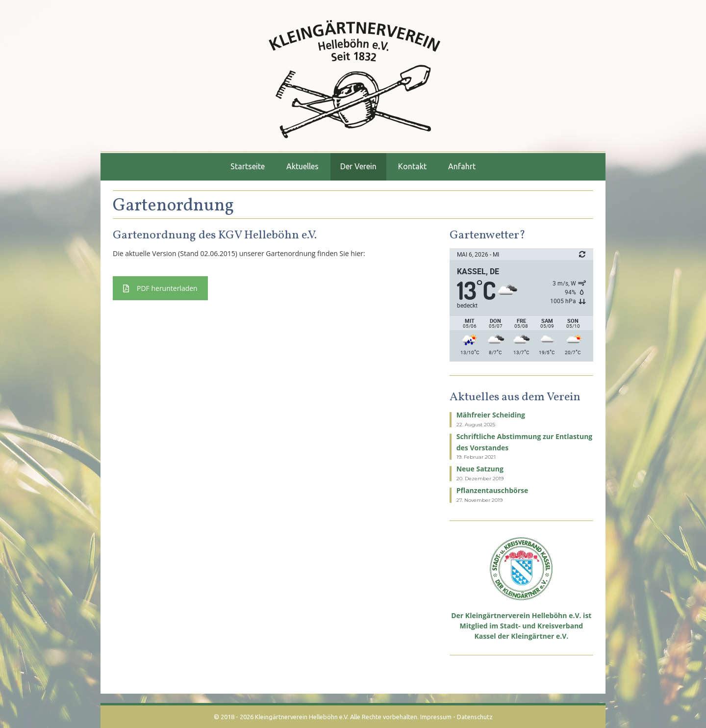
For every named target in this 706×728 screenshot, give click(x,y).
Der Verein (358, 166)
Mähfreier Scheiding (491, 415)
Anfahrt (462, 166)
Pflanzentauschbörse (492, 490)
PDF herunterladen (160, 288)
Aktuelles (303, 166)
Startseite (248, 166)
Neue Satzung (480, 469)
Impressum (436, 717)
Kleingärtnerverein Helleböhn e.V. (302, 717)
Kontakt (412, 166)
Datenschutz (475, 717)
